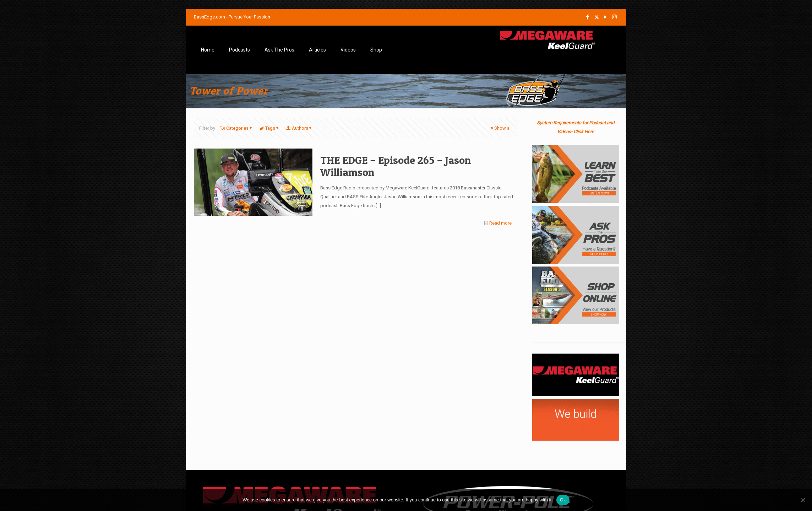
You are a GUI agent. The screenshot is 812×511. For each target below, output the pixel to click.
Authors (299, 128)
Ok (563, 500)
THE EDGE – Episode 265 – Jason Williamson (396, 166)
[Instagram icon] (614, 17)
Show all (501, 128)
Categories (237, 128)
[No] (803, 500)
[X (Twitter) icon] (597, 17)
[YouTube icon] (606, 17)
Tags (270, 128)
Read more (500, 223)
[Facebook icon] (588, 17)
